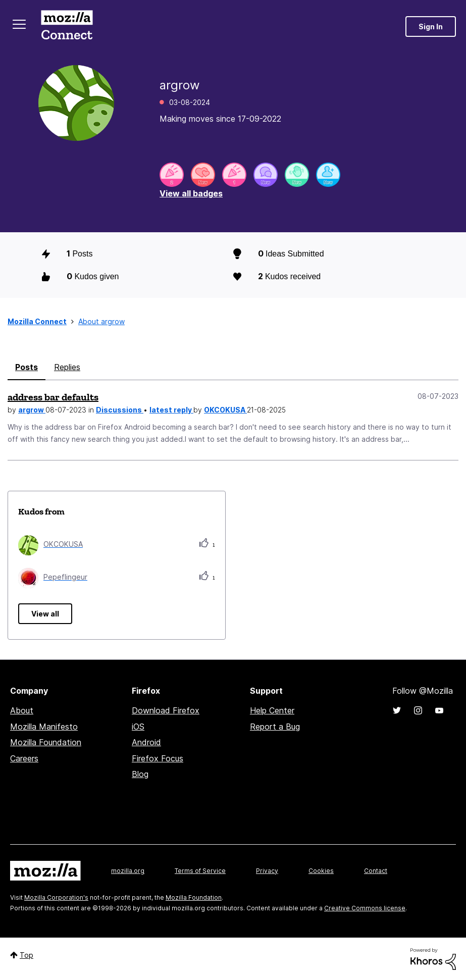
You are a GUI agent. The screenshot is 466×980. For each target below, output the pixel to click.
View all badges (191, 193)
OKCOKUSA (225, 410)
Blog (140, 774)
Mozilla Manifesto (44, 727)
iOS (138, 727)
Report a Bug (275, 727)
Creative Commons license (365, 908)
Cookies (321, 871)
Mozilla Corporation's (56, 897)
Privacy (267, 871)
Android (146, 742)
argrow (32, 410)
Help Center (272, 710)
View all (45, 614)
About (22, 710)
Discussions (120, 410)
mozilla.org (128, 871)
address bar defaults (53, 397)
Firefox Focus (158, 758)
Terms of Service (200, 871)
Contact (376, 871)
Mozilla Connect (67, 27)
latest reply (171, 410)
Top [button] (27, 955)
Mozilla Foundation (46, 742)
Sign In (431, 27)
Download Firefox (166, 710)
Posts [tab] (27, 367)
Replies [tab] (67, 367)
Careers (24, 758)
